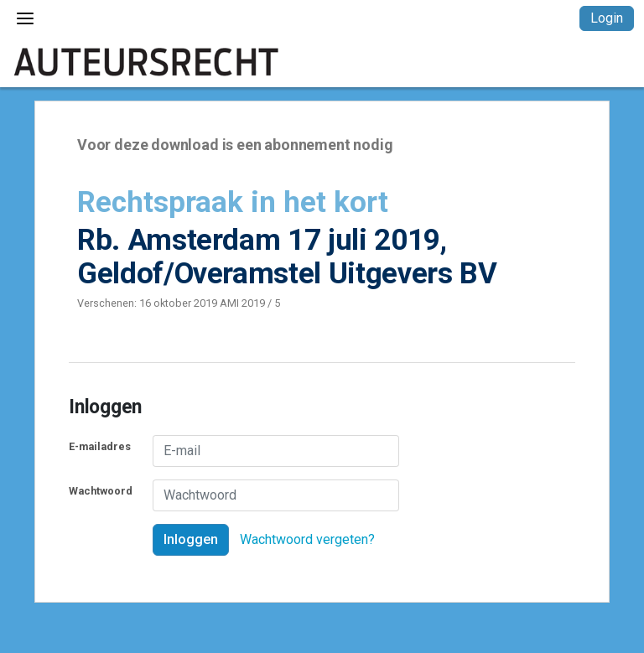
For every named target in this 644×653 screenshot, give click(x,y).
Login (607, 18)
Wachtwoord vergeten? (307, 539)
